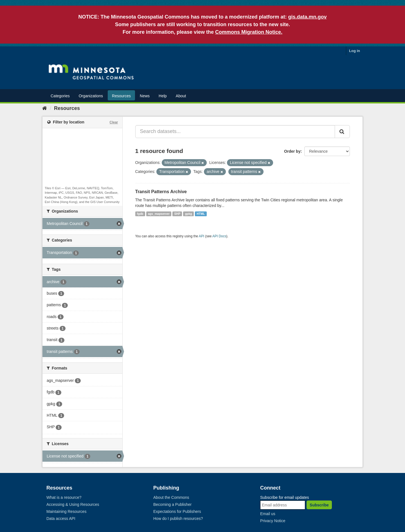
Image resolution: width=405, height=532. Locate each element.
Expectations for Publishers (177, 511)
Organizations (91, 96)
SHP (177, 214)
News (145, 96)
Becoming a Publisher (172, 504)
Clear (114, 122)
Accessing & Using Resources (73, 504)
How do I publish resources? (178, 519)
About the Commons (171, 497)
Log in (355, 51)
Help (163, 96)
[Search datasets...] (235, 132)
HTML (201, 214)
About (181, 96)
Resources (121, 96)
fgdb (140, 214)
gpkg (189, 214)
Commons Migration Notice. (249, 32)
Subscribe (319, 505)
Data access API (61, 519)
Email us (268, 514)
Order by (292, 151)
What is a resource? (64, 497)
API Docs (219, 236)
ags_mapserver (159, 214)
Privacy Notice (273, 521)
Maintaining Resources (66, 511)
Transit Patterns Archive (161, 192)
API (202, 236)
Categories (60, 96)
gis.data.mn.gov (308, 17)
